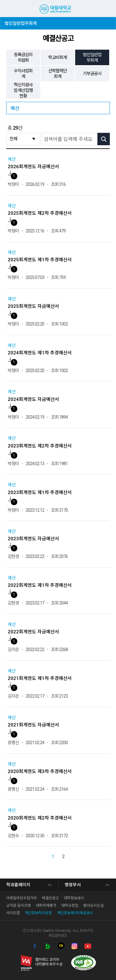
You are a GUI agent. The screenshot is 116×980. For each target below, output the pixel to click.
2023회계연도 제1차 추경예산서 (40, 492)
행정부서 (73, 885)
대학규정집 (70, 906)
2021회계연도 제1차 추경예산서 (40, 678)
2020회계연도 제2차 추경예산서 (40, 818)
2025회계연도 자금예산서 (33, 306)
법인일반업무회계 (21, 21)
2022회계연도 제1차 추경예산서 (40, 585)
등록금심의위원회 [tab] (23, 57)
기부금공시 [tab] (92, 74)
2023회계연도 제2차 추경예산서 (40, 446)
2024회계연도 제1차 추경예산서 (40, 353)
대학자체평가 (46, 906)
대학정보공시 (74, 898)
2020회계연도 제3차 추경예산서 (40, 771)
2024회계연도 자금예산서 (33, 399)
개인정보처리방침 (38, 913)
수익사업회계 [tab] (23, 74)
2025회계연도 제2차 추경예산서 (40, 213)
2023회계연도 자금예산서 (33, 539)
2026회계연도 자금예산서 (33, 167)
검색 (96, 8)
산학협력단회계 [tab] (58, 74)
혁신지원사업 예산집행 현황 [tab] (23, 90)
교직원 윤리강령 (19, 906)
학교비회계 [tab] (58, 57)
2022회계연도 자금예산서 (33, 632)
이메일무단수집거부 (21, 898)
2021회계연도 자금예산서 (33, 725)
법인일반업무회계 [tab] (92, 57)
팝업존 (106, 8)
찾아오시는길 (93, 906)
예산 (15, 108)
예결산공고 (50, 898)
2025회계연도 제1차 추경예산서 (40, 260)
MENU (8, 9)
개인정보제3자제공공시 (75, 913)
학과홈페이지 (18, 885)
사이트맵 (13, 913)
